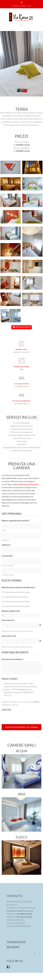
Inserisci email (7, 565)
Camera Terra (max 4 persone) (16, 606)
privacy (36, 702)
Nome (4, 530)
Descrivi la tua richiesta (13, 659)
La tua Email (8, 556)
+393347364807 (24, 917)
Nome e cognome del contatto (16, 521)
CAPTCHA (6, 710)
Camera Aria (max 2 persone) (16, 597)
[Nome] (21, 526)
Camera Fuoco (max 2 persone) (17, 601)
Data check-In (8, 620)
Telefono (6, 545)
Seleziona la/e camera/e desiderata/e (18, 587)
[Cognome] (21, 536)
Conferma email (8, 575)
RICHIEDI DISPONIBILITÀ (22, 327)
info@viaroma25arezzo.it (28, 484)
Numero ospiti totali (11, 611)
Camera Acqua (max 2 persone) (17, 592)
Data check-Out (9, 636)
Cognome (5, 540)
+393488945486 (24, 914)
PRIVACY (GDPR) (10, 679)
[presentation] (18, 716)
